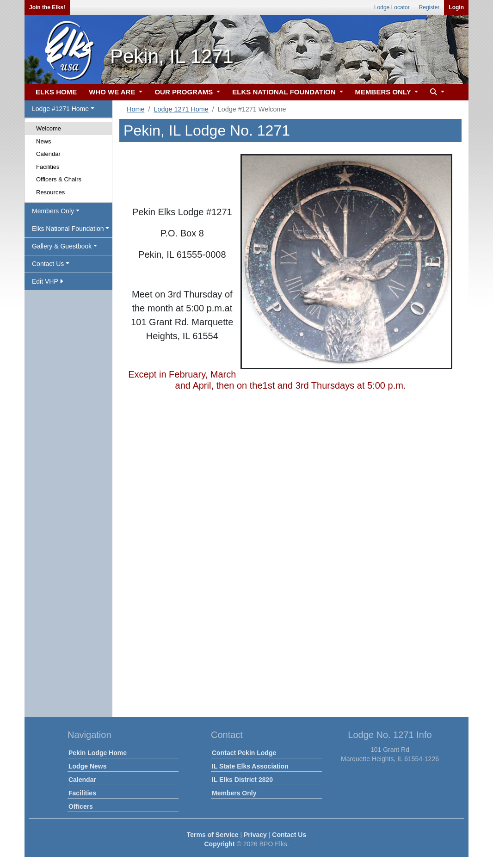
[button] (436, 92)
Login (456, 7)
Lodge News (87, 766)
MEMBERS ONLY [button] (384, 92)
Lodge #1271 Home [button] (60, 109)
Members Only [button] (53, 211)
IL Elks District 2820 (242, 780)
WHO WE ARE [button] (113, 92)
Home (136, 109)
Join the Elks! (47, 7)
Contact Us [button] (48, 264)
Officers (81, 806)
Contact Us (289, 835)
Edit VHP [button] (47, 281)
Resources (50, 192)
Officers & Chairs (59, 179)
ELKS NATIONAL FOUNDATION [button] (285, 92)
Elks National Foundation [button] (68, 229)
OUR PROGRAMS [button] (185, 92)
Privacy (255, 835)
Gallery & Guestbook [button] (62, 246)
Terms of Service (213, 835)
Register (429, 7)
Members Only (234, 793)
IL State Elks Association (250, 766)
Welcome (49, 128)
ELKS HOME (56, 92)
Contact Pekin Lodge (244, 753)
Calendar (48, 154)
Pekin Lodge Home (98, 753)
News (44, 141)
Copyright (219, 844)
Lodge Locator (392, 7)
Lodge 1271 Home (181, 109)
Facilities (48, 167)
